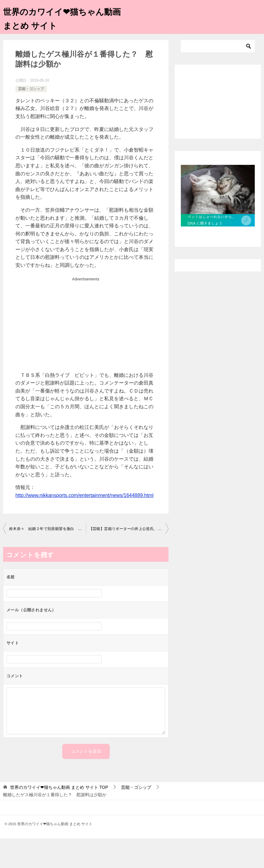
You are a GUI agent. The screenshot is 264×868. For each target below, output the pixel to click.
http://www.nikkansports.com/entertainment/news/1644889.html (84, 495)
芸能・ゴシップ (31, 89)
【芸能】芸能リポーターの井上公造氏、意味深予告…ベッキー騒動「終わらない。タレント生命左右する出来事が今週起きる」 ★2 (129, 529)
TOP (59, 787)
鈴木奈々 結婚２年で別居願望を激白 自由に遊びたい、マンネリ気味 (48, 529)
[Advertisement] (86, 327)
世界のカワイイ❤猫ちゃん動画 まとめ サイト (64, 18)
